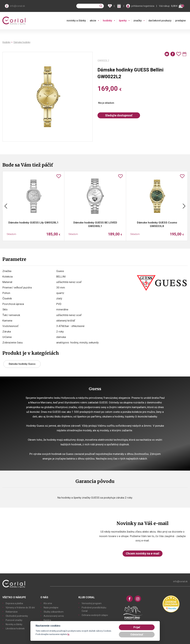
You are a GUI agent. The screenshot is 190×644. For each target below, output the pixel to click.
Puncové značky (14, 620)
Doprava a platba (14, 603)
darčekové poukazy (160, 21)
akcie (93, 21)
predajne (180, 21)
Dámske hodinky (22, 42)
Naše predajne (51, 608)
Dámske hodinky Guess (22, 364)
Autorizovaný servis (54, 616)
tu (68, 634)
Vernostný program (92, 603)
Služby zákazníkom (54, 612)
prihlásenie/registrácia (143, 6)
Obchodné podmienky (17, 616)
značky (138, 21)
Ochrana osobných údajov (95, 615)
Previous (6, 206)
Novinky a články (14, 624)
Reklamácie (12, 612)
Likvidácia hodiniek (15, 629)
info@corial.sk (17, 6)
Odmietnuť (137, 635)
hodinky (107, 21)
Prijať (137, 627)
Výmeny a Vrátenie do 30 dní (20, 608)
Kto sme (48, 603)
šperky (123, 21)
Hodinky (6, 42)
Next (184, 206)
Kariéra (47, 620)
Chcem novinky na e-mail (143, 553)
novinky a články (76, 21)
